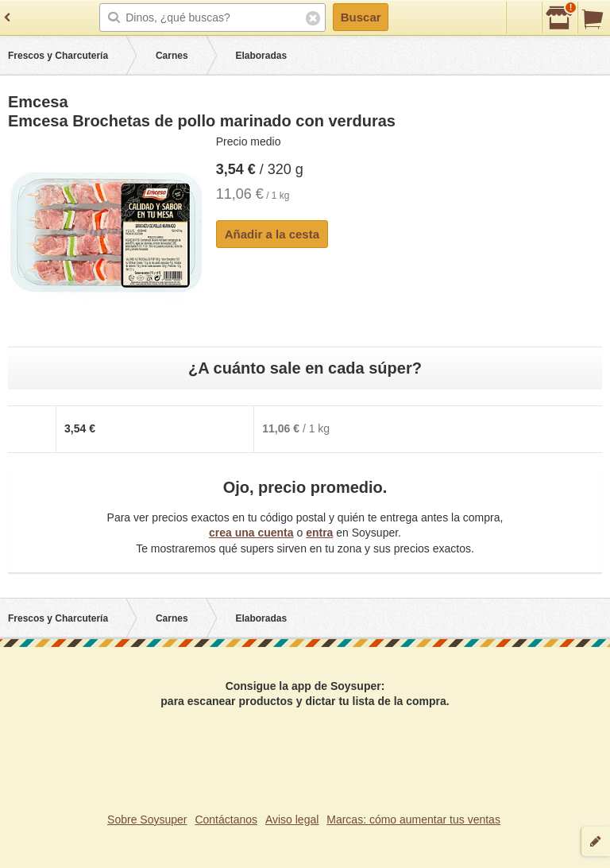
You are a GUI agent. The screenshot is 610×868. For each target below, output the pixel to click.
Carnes (172, 56)
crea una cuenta (251, 533)
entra (319, 533)
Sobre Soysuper (147, 820)
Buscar (361, 17)
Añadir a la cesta (272, 234)
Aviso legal (292, 820)
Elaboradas (261, 56)
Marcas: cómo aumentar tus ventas (413, 820)
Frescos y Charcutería (58, 56)
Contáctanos (226, 820)
